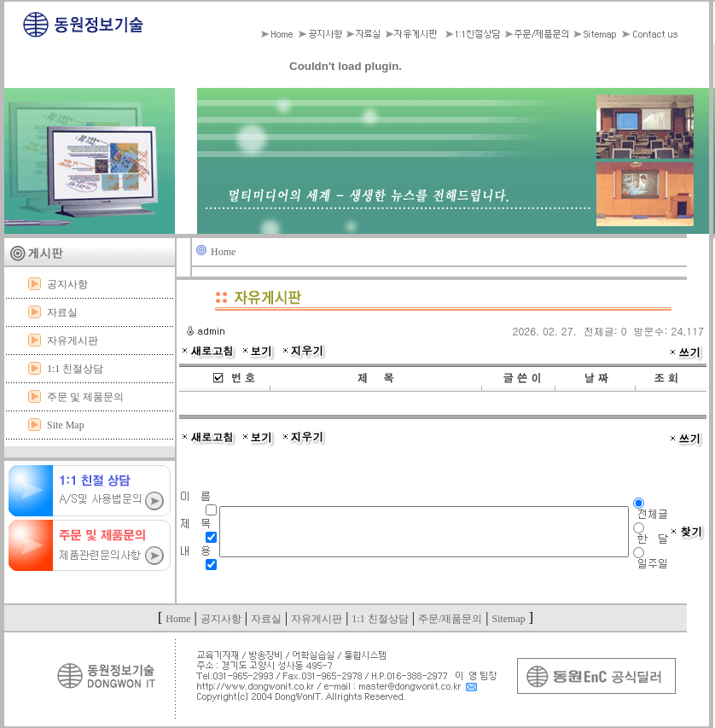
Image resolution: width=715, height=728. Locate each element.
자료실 (62, 312)
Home (223, 252)
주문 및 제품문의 (85, 397)
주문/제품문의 (450, 619)
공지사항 (67, 284)
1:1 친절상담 (75, 369)
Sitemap (508, 619)
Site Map (66, 425)
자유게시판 (73, 341)
